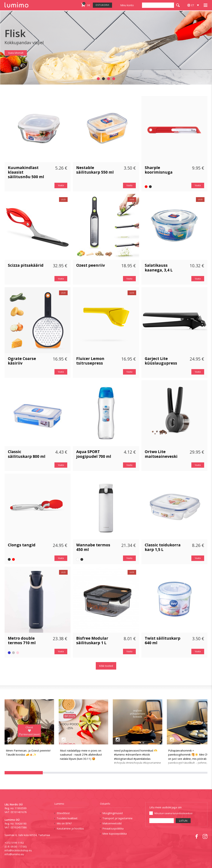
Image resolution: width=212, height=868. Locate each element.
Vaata (61, 185)
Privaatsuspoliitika (113, 828)
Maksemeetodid (112, 823)
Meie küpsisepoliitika (114, 834)
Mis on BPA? (64, 823)
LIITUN (183, 821)
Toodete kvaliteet (67, 818)
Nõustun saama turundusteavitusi (173, 813)
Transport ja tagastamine (117, 818)
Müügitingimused (112, 813)
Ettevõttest (63, 813)
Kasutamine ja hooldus (70, 828)
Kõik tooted (106, 666)
